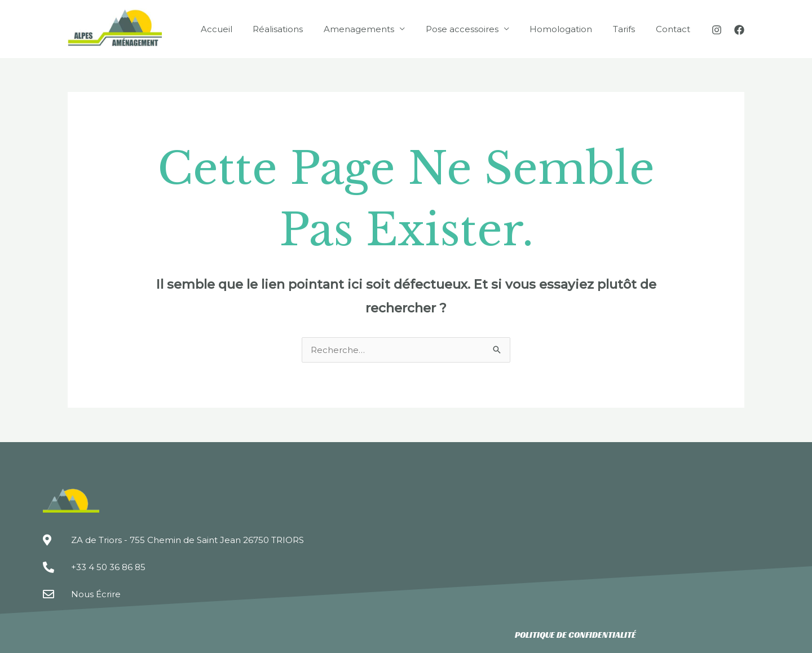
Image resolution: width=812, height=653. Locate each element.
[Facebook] (739, 30)
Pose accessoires (475, 29)
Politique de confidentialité (575, 635)
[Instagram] (717, 30)
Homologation (570, 29)
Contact (675, 29)
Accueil (241, 29)
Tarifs (630, 29)
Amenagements (376, 29)
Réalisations (299, 29)
